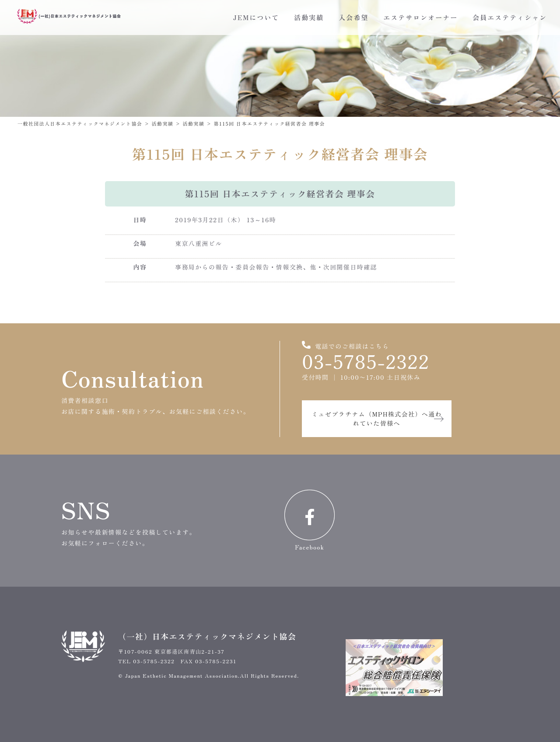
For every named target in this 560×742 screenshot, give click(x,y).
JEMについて (256, 17)
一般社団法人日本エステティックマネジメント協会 (80, 123)
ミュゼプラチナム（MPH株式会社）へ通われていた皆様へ (377, 418)
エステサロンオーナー (420, 17)
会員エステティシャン (510, 17)
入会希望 (353, 17)
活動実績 (309, 17)
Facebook (310, 520)
